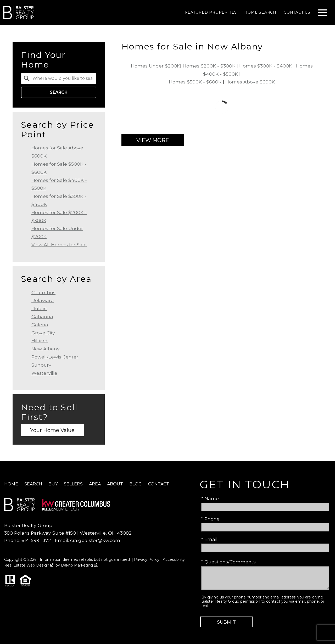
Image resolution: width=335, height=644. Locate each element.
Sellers (73, 484)
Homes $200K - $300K (210, 66)
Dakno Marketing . (79, 565)
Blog (136, 484)
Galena (40, 325)
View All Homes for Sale (59, 245)
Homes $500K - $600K (195, 82)
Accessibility (174, 559)
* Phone (210, 519)
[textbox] (62, 79)
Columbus (43, 292)
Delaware (43, 300)
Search (59, 92)
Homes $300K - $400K (266, 66)
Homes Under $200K (155, 66)
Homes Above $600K (250, 82)
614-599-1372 (36, 540)
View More (153, 140)
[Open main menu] (322, 13)
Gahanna (42, 317)
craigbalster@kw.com (95, 540)
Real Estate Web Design (29, 565)
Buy (53, 484)
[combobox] (59, 79)
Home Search (260, 12)
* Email (209, 539)
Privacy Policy (147, 559)
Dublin (39, 308)
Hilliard (40, 341)
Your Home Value (52, 430)
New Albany (46, 349)
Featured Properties (211, 12)
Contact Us (297, 12)
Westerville (44, 373)
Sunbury (41, 365)
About (115, 484)
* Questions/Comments (228, 562)
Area (95, 484)
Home (11, 484)
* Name (210, 498)
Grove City (43, 333)
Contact (159, 484)
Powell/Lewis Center (55, 357)
